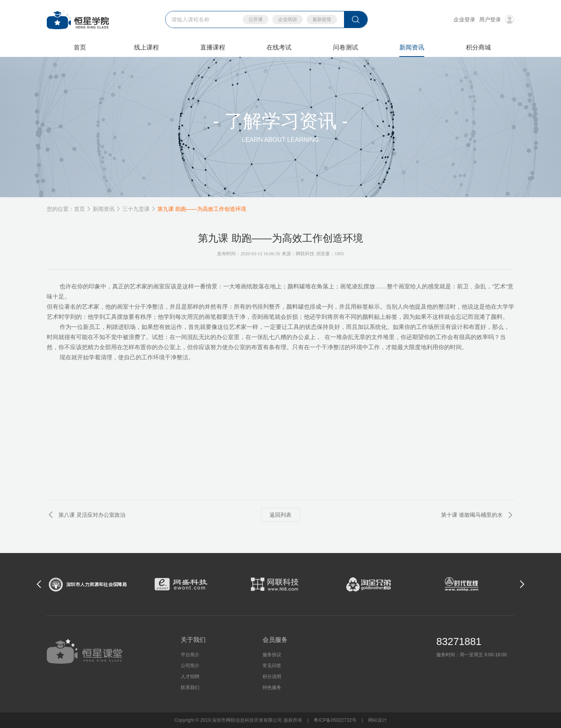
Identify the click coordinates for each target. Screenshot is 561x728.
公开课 (256, 19)
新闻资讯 (104, 209)
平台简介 (190, 655)
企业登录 (464, 19)
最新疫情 (322, 19)
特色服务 (272, 687)
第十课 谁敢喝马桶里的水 (472, 515)
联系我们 (190, 687)
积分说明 (272, 677)
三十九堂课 (136, 209)
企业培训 (288, 19)
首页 (79, 209)
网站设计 (378, 720)
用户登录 (497, 19)
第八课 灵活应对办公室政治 (92, 515)
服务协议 (272, 655)
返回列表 (280, 515)
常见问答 (272, 666)
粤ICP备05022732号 (335, 720)
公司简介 (190, 666)
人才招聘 (190, 677)
